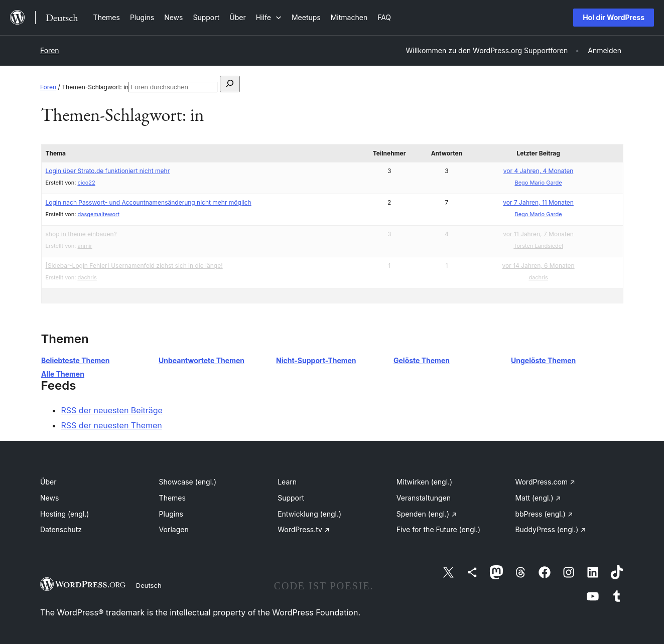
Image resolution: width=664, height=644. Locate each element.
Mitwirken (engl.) (424, 482)
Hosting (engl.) (64, 514)
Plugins (171, 514)
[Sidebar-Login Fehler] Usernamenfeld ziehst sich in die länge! (134, 266)
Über (48, 482)
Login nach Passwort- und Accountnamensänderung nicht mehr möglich (149, 202)
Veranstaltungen (424, 498)
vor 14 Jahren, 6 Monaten (539, 266)
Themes (172, 498)
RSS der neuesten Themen (112, 425)
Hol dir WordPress (614, 17)
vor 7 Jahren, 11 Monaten (538, 202)
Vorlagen (174, 529)
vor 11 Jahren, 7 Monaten (538, 234)
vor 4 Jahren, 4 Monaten (539, 171)
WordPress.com (545, 482)
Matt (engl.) (538, 498)
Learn (287, 482)
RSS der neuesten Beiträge (112, 410)
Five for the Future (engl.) (438, 529)
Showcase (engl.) (188, 482)
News (49, 498)
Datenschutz (61, 529)
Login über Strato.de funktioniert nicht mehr (108, 171)
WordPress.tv (304, 529)
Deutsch (149, 585)
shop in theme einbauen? (81, 234)
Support (291, 498)
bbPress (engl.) (544, 514)
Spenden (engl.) (427, 514)
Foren (50, 50)
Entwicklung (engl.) (309, 514)
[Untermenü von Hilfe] (269, 17)
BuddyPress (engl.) (550, 529)
